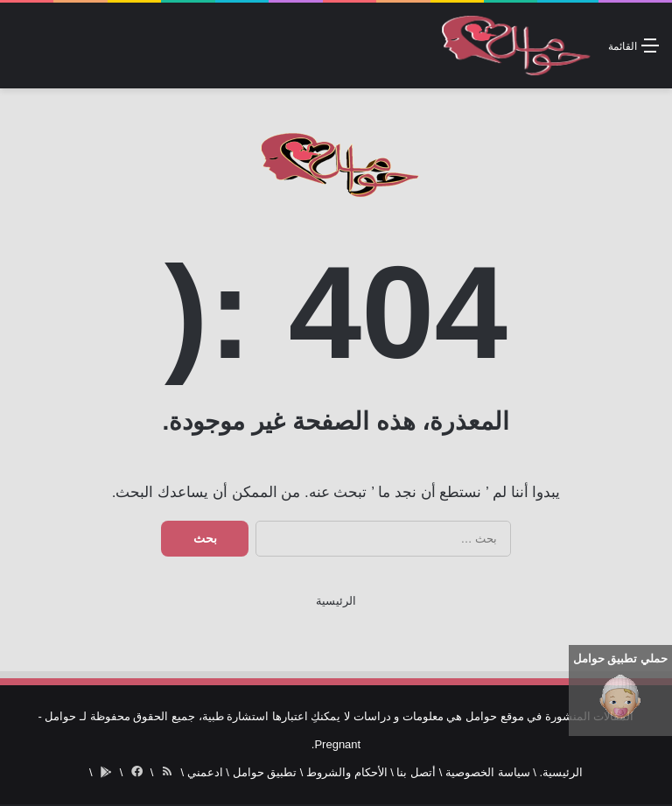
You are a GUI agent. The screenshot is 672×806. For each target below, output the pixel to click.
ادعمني (205, 772)
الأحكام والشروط (347, 772)
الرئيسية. (561, 772)
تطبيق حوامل (265, 772)
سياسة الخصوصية (488, 772)
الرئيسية (336, 601)
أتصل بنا (416, 772)
